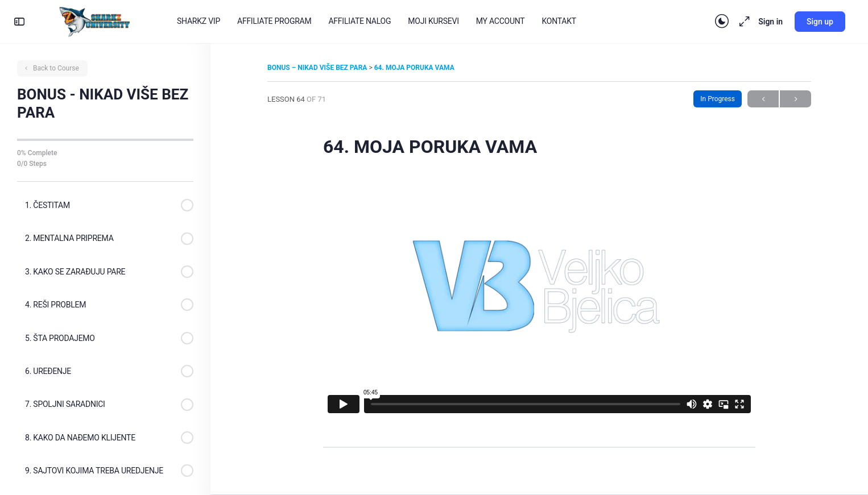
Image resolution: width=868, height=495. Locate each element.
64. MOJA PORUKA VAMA (414, 68)
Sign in (770, 22)
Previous (763, 99)
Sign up (820, 22)
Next (795, 99)
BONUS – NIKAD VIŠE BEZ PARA (318, 68)
